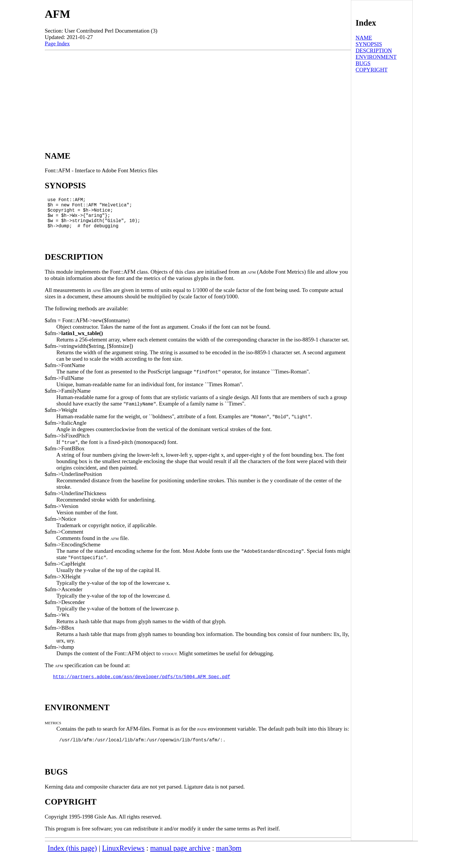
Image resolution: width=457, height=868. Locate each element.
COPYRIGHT (372, 70)
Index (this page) (72, 861)
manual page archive (180, 861)
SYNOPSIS (369, 44)
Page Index (57, 44)
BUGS (363, 63)
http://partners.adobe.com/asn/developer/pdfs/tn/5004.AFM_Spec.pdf (142, 686)
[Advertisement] (198, 94)
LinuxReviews (123, 861)
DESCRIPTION (374, 51)
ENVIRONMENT (376, 57)
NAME (364, 38)
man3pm (229, 861)
